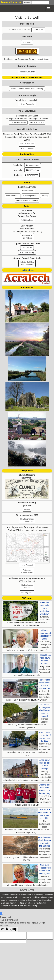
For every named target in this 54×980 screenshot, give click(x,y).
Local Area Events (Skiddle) (27, 201)
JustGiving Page (27, 220)
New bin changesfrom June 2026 (27, 520)
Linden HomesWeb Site (27, 586)
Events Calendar (27, 191)
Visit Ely (45, 196)
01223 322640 (33, 165)
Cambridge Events (30, 196)
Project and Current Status (27, 571)
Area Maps (27, 42)
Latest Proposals (27, 565)
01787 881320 (31, 175)
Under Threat (27, 248)
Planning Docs (27, 593)
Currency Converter (27, 72)
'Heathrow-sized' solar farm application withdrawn (45, 608)
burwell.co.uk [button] (11, 2)
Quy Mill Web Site (27, 144)
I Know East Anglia (27, 104)
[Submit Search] (27, 3)
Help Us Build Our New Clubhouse (27, 263)
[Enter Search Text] (41, 3)
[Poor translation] (14, 930)
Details (27, 509)
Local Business (27, 270)
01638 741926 (37, 122)
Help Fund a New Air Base (27, 237)
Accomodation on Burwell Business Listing (27, 89)
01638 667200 (33, 170)
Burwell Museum (13, 196)
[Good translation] (5, 930)
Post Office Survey (27, 252)
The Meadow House (18, 122)
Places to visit (38, 30)
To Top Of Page (27, 890)
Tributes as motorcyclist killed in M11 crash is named (45, 710)
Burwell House (43, 59)
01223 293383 (27, 149)
